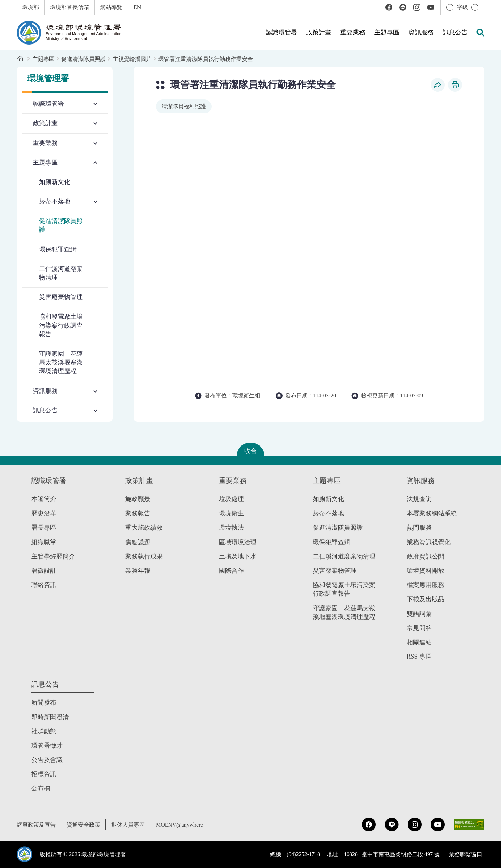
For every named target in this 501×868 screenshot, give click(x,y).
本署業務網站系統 (432, 513)
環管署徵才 (47, 746)
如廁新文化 (55, 182)
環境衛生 (231, 513)
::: (5, 4)
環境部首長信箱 (70, 7)
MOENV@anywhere (180, 825)
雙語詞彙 (419, 614)
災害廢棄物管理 (61, 297)
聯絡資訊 (44, 585)
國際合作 (231, 571)
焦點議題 (138, 542)
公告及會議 (47, 760)
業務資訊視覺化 (429, 542)
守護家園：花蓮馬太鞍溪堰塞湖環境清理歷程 (61, 362)
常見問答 (419, 628)
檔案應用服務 (426, 585)
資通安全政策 (83, 825)
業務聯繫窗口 (466, 854)
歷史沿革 (44, 513)
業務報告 (138, 513)
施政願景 (138, 499)
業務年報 (138, 571)
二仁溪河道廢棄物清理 (61, 273)
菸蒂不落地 (328, 513)
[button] (480, 32)
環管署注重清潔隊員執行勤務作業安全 (206, 59)
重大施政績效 (144, 528)
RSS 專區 (419, 657)
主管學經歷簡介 (53, 556)
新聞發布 (44, 702)
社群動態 (44, 731)
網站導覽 (111, 7)
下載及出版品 (426, 599)
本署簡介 (44, 499)
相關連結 (419, 642)
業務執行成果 (144, 556)
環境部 (31, 7)
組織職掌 (44, 542)
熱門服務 (419, 528)
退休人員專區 (128, 825)
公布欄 (41, 788)
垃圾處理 (231, 499)
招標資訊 (44, 774)
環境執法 (231, 528)
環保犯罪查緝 (58, 249)
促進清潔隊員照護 (83, 59)
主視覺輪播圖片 (132, 59)
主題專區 (43, 59)
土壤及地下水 (238, 556)
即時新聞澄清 (50, 717)
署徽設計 (44, 571)
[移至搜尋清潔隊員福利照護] (184, 106)
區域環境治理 (238, 542)
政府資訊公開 (426, 556)
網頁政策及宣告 (36, 825)
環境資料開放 (426, 571)
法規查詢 (419, 499)
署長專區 (44, 528)
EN (137, 7)
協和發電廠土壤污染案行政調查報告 (61, 325)
